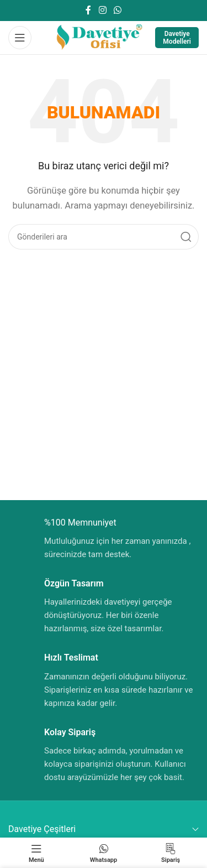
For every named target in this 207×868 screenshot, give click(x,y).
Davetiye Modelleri (177, 38)
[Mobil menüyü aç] (20, 38)
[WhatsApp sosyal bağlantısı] (117, 10)
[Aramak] (104, 237)
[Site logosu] (99, 37)
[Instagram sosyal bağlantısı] (102, 10)
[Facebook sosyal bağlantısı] (89, 10)
